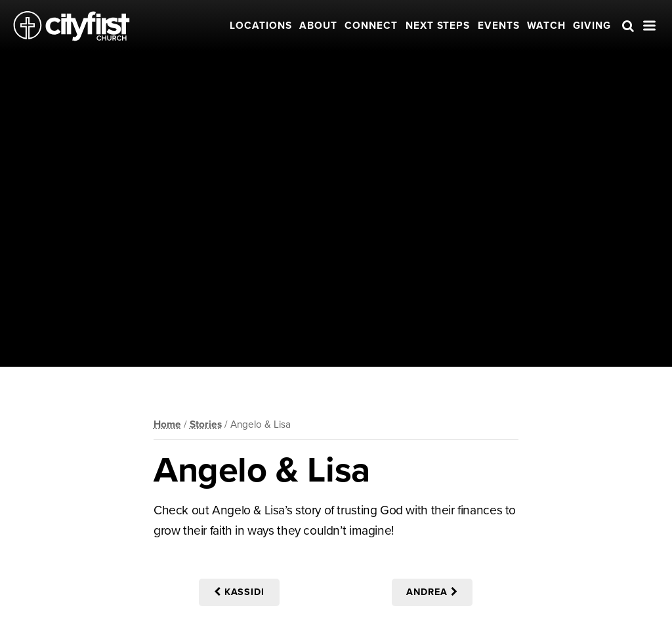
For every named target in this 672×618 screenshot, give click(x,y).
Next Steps (438, 26)
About (318, 26)
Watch (546, 26)
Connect (371, 26)
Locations (261, 26)
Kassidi (240, 592)
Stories (206, 424)
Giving (592, 26)
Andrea (432, 592)
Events (499, 26)
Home (167, 424)
